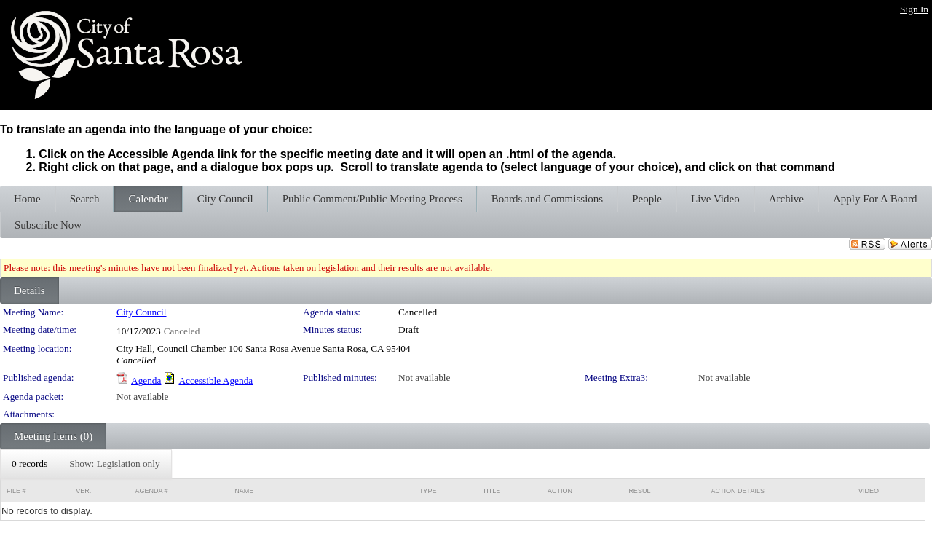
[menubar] (86, 464)
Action (560, 491)
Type (428, 491)
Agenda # (151, 491)
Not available (424, 378)
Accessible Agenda (216, 380)
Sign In (914, 9)
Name (244, 491)
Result (641, 491)
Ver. (83, 491)
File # (16, 491)
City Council (142, 312)
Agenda (146, 380)
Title (492, 491)
